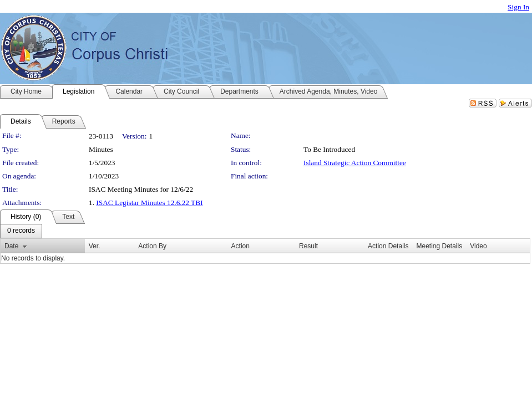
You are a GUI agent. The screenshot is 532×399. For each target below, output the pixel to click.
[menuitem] (21, 231)
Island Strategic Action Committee (355, 163)
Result (308, 246)
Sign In (518, 7)
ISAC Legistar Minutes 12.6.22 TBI (149, 203)
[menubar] (21, 231)
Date (11, 246)
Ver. (95, 246)
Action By (152, 246)
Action (240, 246)
